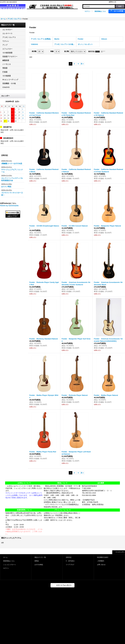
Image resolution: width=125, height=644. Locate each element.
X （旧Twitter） (71, 561)
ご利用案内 (101, 561)
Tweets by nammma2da (9, 206)
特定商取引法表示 (103, 557)
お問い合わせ (101, 565)
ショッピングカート (10, 565)
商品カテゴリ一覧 (40, 557)
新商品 (37, 561)
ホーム (5, 557)
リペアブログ (70, 565)
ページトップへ (120, 552)
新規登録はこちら (100, 11)
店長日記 (69, 557)
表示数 (34, 51)
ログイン (87, 11)
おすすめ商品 (39, 565)
